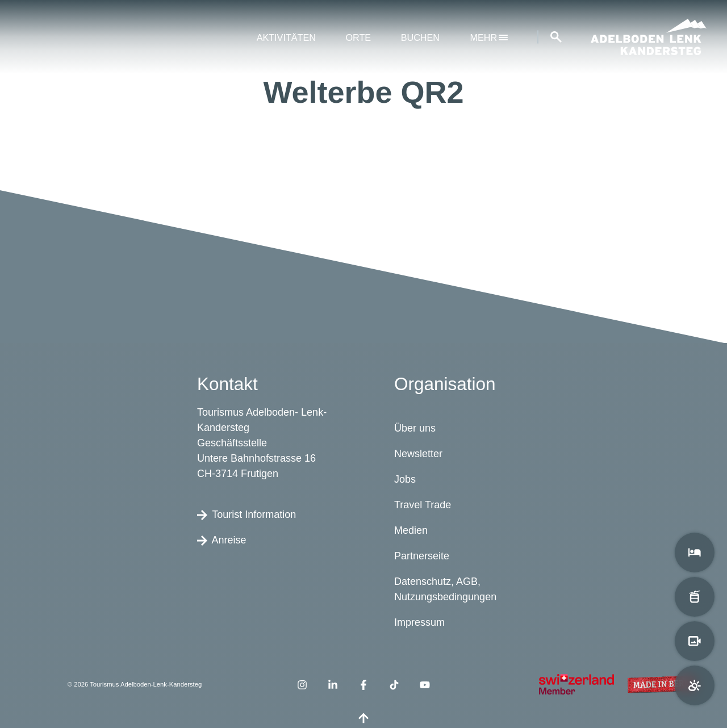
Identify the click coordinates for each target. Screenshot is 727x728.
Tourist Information (246, 514)
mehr (489, 37)
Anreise (222, 540)
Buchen (420, 37)
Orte (358, 37)
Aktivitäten (286, 37)
